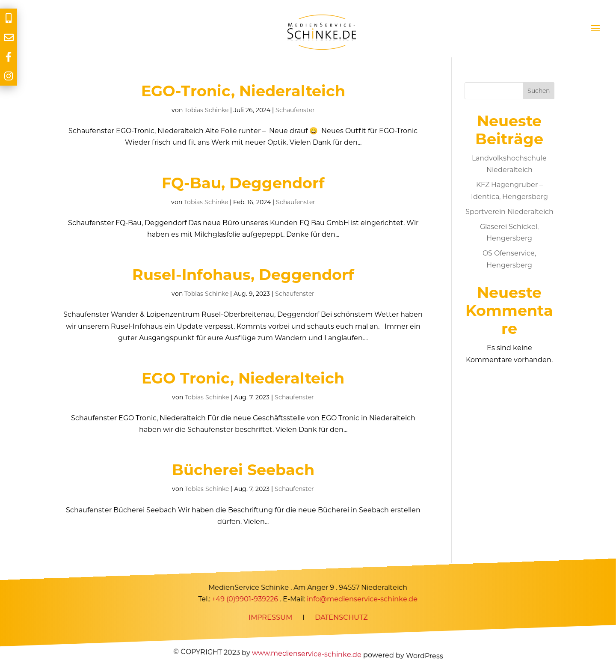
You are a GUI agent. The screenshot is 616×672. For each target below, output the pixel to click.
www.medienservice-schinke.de (306, 654)
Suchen (539, 91)
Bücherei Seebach (243, 470)
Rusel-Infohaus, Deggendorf (243, 275)
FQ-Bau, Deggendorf (243, 183)
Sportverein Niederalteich (509, 212)
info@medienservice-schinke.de (363, 599)
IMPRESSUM (270, 617)
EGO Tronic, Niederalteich (243, 378)
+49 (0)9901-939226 (245, 599)
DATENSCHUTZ (341, 617)
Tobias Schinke (206, 110)
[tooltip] (9, 18)
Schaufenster (295, 110)
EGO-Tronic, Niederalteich (243, 91)
